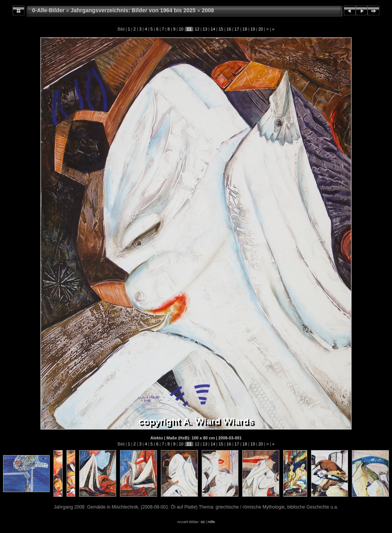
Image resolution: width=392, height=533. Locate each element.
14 (213, 29)
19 (253, 29)
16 (229, 29)
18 (245, 29)
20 (261, 29)
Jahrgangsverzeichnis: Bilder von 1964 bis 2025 (133, 10)
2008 (208, 10)
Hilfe (211, 522)
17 (237, 29)
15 (221, 29)
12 (197, 29)
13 (205, 29)
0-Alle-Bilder (48, 10)
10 (181, 29)
